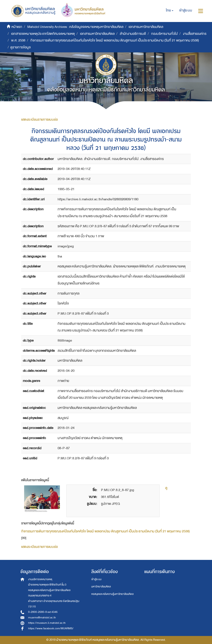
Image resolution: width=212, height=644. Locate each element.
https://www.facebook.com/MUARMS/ (51, 628)
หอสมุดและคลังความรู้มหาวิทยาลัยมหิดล (112, 594)
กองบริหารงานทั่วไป (164, 34)
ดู (166, 488)
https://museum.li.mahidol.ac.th (47, 623)
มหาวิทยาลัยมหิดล (101, 587)
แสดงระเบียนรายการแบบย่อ (40, 120)
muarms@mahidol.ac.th (42, 618)
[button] (170, 11)
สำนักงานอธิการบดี (133, 34)
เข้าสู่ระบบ (96, 579)
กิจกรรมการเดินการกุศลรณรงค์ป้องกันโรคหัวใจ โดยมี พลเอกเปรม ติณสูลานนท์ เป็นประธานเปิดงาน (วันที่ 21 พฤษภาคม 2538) (115, 40)
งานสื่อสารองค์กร (195, 34)
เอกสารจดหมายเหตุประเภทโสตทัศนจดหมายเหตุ (43, 34)
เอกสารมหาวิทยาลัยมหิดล (146, 27)
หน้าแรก (17, 27)
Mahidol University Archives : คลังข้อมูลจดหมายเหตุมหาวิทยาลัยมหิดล (75, 27)
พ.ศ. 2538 (18, 40)
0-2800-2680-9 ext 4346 (43, 612)
